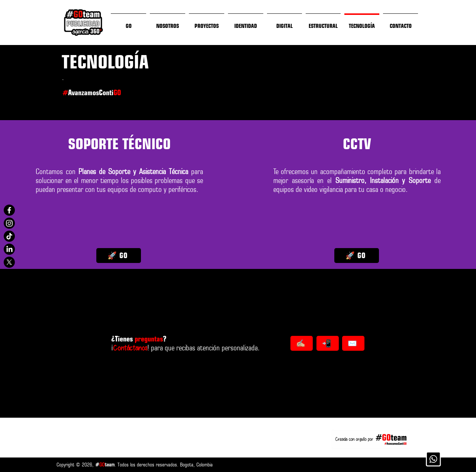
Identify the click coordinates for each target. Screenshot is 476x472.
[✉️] (353, 343)
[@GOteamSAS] (9, 210)
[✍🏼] (302, 343)
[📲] (328, 343)
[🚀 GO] (119, 256)
